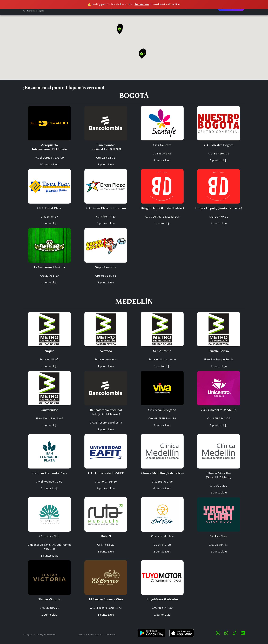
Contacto (111, 635)
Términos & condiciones (90, 635)
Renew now (142, 4)
